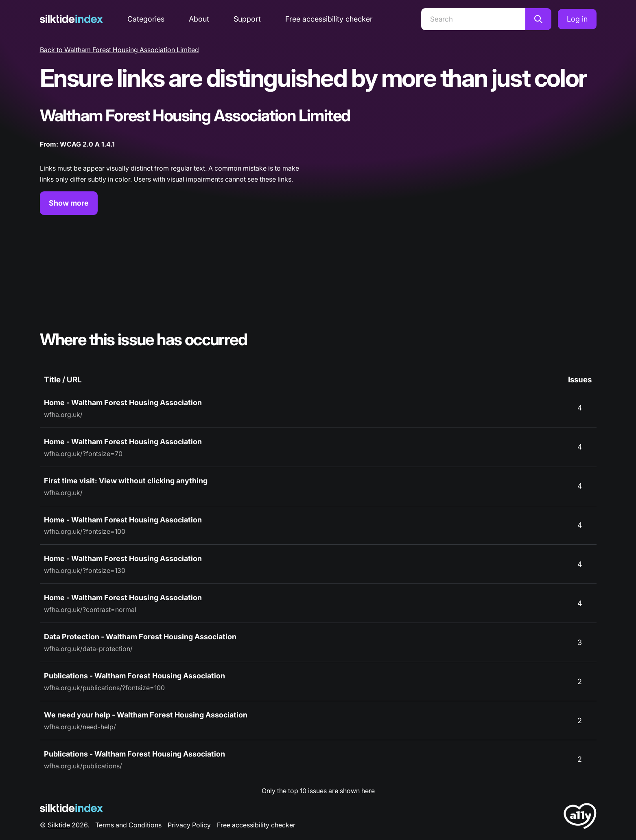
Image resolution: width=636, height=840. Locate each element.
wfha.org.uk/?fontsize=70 (83, 454)
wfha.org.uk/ (63, 415)
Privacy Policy (189, 825)
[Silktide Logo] (71, 808)
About (199, 19)
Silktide (59, 825)
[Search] (473, 19)
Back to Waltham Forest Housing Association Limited (119, 50)
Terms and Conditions (128, 825)
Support (247, 19)
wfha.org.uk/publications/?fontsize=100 (104, 688)
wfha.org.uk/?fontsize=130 (85, 570)
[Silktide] (71, 19)
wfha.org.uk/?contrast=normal (90, 610)
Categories (146, 19)
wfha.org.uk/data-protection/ (88, 649)
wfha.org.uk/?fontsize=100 (85, 531)
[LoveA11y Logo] (580, 817)
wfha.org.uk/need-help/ (80, 727)
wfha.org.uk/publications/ (83, 766)
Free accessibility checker (329, 19)
